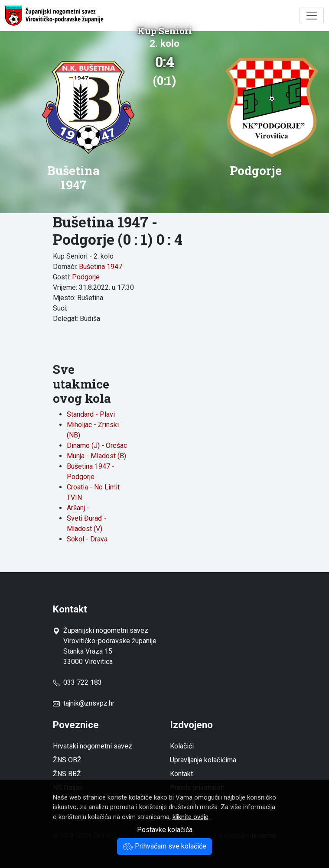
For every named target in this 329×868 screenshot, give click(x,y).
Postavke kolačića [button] (165, 830)
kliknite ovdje (191, 817)
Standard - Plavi (91, 414)
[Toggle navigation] (312, 16)
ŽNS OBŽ (67, 760)
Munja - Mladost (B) (96, 456)
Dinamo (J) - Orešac (97, 445)
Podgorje (86, 277)
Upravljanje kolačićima (203, 760)
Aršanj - (78, 508)
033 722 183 (77, 682)
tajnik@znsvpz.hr (89, 703)
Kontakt (181, 774)
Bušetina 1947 (101, 267)
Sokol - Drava (87, 539)
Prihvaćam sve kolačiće (164, 846)
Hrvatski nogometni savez (93, 746)
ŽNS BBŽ (67, 774)
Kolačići (182, 746)
